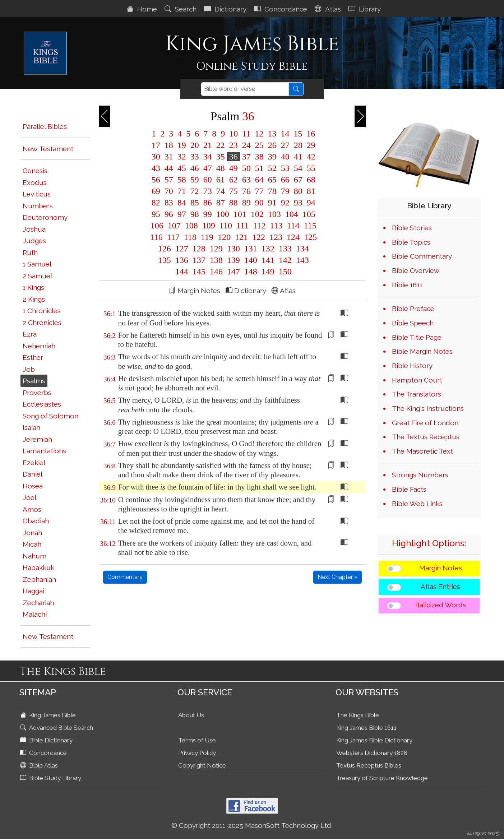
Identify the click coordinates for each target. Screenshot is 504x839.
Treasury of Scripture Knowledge (382, 778)
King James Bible (49, 715)
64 (259, 180)
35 (221, 157)
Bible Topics (411, 242)
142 (285, 260)
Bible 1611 (407, 285)
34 (208, 157)
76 (246, 191)
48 (221, 168)
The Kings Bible (358, 715)
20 (195, 145)
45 (182, 168)
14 (285, 134)
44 (169, 168)
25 (259, 145)
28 (298, 145)
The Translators (417, 394)
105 (308, 214)
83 (169, 203)
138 (216, 260)
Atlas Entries (440, 587)
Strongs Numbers (420, 475)
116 (156, 237)
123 (276, 237)
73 (208, 191)
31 (169, 157)
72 (195, 191)
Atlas (329, 9)
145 (199, 272)
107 (174, 226)
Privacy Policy (197, 753)
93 (298, 203)
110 (226, 226)
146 (216, 272)
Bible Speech (413, 323)
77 (259, 191)
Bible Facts (409, 489)
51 (259, 168)
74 (221, 191)
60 (208, 180)
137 (199, 260)
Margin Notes (441, 568)
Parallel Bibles (45, 126)
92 (285, 203)
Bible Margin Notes (422, 351)
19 (182, 145)
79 (285, 191)
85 (195, 203)
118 (190, 237)
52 (272, 168)
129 (216, 249)
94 (310, 203)
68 (310, 180)
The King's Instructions (428, 408)
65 (272, 180)
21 (208, 145)
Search (181, 9)
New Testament (48, 149)
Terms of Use (197, 740)
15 (298, 134)
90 (259, 203)
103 (274, 214)
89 (246, 203)
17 (156, 145)
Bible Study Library (51, 778)
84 (182, 203)
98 (195, 214)
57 (169, 180)
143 (301, 260)
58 (182, 180)
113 (276, 226)
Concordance (281, 9)
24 (246, 145)
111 (242, 226)
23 (233, 145)
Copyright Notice (202, 765)
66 (285, 180)
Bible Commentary (422, 256)
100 (223, 214)
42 (310, 157)
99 (208, 214)
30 (156, 157)
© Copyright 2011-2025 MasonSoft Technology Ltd (251, 825)
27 (285, 145)
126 (165, 249)
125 (309, 237)
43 (156, 168)
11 (246, 134)
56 (156, 180)
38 (259, 157)
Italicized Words (441, 605)
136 (182, 260)
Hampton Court (417, 380)
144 (182, 272)
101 (240, 214)
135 (165, 260)
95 (156, 214)
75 (233, 191)
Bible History (412, 366)
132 (268, 249)
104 (292, 214)
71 (182, 191)
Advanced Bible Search (57, 728)
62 (233, 180)
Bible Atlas (40, 765)
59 (195, 180)
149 (268, 272)
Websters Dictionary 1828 (372, 753)
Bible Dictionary (47, 740)
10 (233, 134)
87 (221, 203)
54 (298, 168)
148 (251, 272)
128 (199, 249)
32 (182, 157)
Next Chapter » (337, 577)
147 (233, 272)
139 (233, 260)
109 (209, 226)
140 (251, 260)
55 (310, 168)
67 (298, 180)
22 (221, 145)
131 (251, 249)
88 (233, 203)
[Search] (245, 89)
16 (310, 134)
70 (169, 191)
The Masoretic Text (422, 451)
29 (310, 145)
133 (285, 249)
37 (246, 157)
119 (207, 237)
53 (285, 168)
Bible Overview (416, 270)
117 (173, 237)
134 (301, 249)
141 (268, 260)
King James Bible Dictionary (374, 740)
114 (293, 226)
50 (246, 168)
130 (233, 249)
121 (241, 237)
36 (233, 157)
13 (272, 134)
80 (298, 191)
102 (257, 214)
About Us (191, 715)
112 (259, 226)
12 (259, 134)
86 (208, 203)
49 (233, 168)
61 (221, 180)
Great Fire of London (425, 423)
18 (169, 145)
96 (169, 214)
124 (293, 237)
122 (259, 237)
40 (285, 157)
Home (143, 9)
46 (195, 168)
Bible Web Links (417, 504)
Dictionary (226, 9)
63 (246, 180)
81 (310, 191)
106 (157, 226)
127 (182, 249)
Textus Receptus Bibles (369, 765)
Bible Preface (413, 309)
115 (309, 226)
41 (298, 157)
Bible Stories (412, 228)
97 (182, 214)
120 (224, 237)
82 (156, 203)
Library (366, 9)
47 (208, 168)
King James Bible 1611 (366, 728)
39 (272, 157)
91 (272, 203)
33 (195, 157)
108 (191, 226)
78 (272, 191)
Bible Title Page (417, 337)
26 (272, 145)
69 (156, 191)
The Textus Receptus (426, 437)
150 (284, 272)
